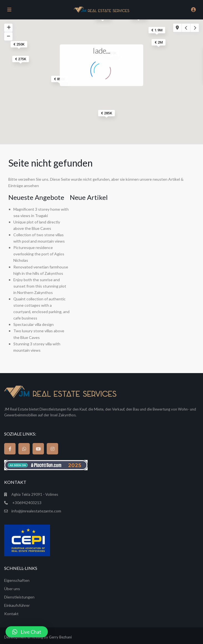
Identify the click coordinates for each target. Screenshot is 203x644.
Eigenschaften (17, 580)
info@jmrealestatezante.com (36, 511)
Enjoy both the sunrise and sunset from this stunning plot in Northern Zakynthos (40, 286)
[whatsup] (24, 449)
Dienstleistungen (19, 597)
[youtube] (38, 449)
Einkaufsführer (17, 605)
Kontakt (12, 614)
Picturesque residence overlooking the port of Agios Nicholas (39, 254)
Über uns (12, 589)
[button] (27, 632)
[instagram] (52, 449)
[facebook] (10, 449)
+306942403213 (26, 503)
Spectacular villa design (34, 324)
